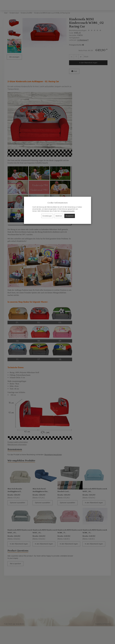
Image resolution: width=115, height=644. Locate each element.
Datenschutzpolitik (69, 211)
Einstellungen (47, 216)
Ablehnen (59, 216)
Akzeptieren (70, 216)
